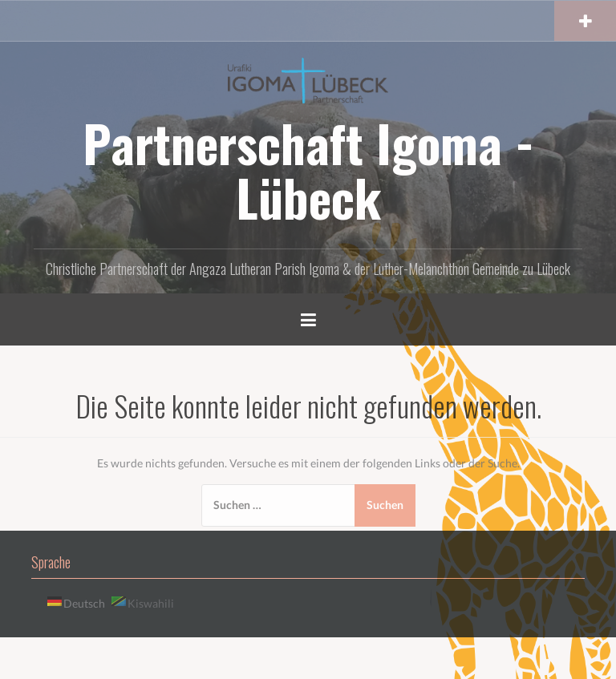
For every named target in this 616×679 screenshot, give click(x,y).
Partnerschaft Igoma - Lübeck (308, 170)
